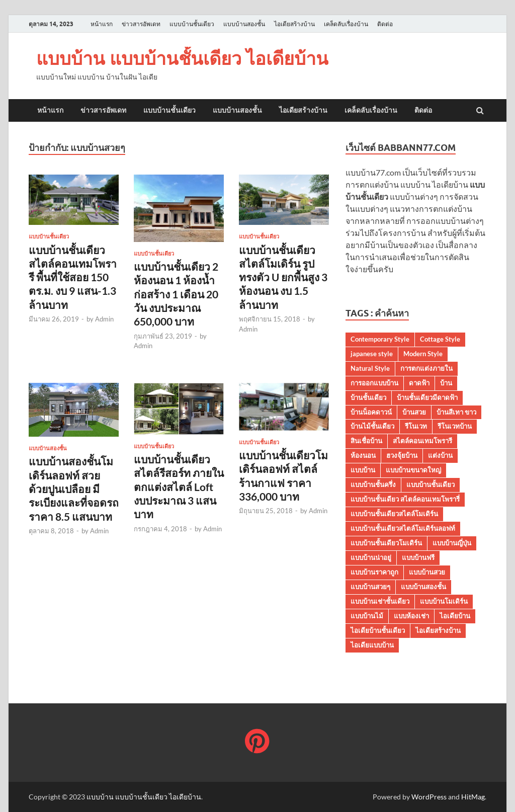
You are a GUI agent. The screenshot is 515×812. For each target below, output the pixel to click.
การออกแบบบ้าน (374, 383)
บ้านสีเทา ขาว (456, 412)
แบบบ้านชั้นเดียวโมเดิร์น (386, 543)
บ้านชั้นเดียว (368, 397)
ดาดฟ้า (419, 383)
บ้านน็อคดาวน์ (371, 412)
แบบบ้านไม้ (367, 616)
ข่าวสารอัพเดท (141, 24)
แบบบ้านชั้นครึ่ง (373, 484)
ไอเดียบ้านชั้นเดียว (378, 630)
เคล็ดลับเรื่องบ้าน (346, 24)
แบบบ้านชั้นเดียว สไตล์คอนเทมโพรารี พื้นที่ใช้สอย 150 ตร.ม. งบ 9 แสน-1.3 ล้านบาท (73, 277)
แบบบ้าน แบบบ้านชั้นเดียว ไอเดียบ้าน (182, 58)
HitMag (473, 797)
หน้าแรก (102, 24)
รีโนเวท (416, 426)
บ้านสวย (414, 412)
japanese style (372, 354)
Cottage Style (440, 339)
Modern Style (423, 354)
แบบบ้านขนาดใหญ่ (413, 470)
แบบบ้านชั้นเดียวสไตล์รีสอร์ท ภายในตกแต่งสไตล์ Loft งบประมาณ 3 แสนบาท (179, 486)
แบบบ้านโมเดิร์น (444, 601)
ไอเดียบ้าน (455, 616)
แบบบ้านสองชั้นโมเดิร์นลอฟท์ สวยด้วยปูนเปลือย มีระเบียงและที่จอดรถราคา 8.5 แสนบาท (74, 489)
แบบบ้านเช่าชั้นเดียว (380, 601)
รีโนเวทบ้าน (455, 426)
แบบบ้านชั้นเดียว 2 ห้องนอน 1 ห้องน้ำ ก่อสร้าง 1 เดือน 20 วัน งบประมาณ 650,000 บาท (176, 294)
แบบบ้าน (363, 470)
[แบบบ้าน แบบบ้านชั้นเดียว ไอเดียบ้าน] (257, 743)
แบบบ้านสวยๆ (370, 587)
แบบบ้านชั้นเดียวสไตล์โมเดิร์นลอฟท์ (403, 528)
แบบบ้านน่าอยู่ (371, 557)
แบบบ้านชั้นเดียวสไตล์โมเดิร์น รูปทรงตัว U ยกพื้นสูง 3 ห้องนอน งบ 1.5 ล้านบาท (283, 277)
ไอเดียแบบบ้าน (372, 645)
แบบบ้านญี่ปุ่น (452, 543)
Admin (104, 319)
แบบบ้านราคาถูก (374, 572)
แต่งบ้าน (440, 455)
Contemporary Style (380, 339)
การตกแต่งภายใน (426, 368)
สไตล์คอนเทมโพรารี (422, 441)
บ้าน (446, 383)
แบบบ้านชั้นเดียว (192, 24)
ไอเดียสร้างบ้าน (294, 24)
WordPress (429, 797)
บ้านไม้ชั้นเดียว (372, 426)
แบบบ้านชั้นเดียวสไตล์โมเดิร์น (394, 514)
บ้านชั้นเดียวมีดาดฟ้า (427, 397)
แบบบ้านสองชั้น (244, 24)
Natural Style (370, 368)
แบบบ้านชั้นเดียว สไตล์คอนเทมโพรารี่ (405, 499)
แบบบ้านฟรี (418, 557)
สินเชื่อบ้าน (366, 441)
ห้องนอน (363, 455)
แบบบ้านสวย (427, 572)
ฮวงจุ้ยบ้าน (402, 455)
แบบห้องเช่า (411, 616)
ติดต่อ (385, 24)
